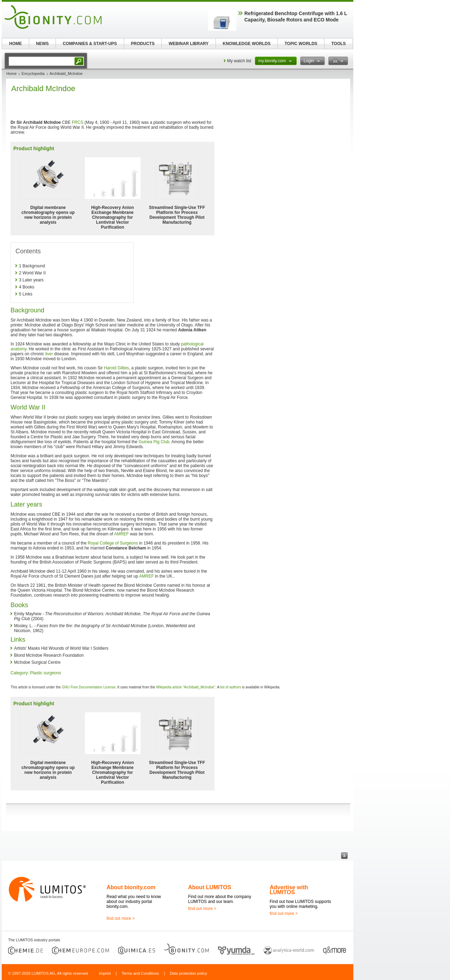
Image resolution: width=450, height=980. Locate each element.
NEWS (43, 44)
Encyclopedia (33, 74)
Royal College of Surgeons (113, 543)
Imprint (105, 973)
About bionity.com (131, 887)
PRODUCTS (143, 44)
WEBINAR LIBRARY (189, 44)
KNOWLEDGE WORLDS (247, 44)
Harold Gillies (116, 368)
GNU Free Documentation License (89, 687)
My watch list (239, 61)
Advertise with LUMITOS (289, 890)
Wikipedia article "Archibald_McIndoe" (186, 687)
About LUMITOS (210, 887)
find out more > (121, 918)
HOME (15, 44)
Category (19, 673)
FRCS (78, 122)
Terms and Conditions (140, 973)
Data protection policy (188, 973)
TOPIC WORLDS (301, 44)
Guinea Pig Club (154, 442)
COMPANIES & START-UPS (90, 44)
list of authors (230, 687)
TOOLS (338, 44)
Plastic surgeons (45, 673)
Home (11, 74)
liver (49, 354)
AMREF (121, 534)
